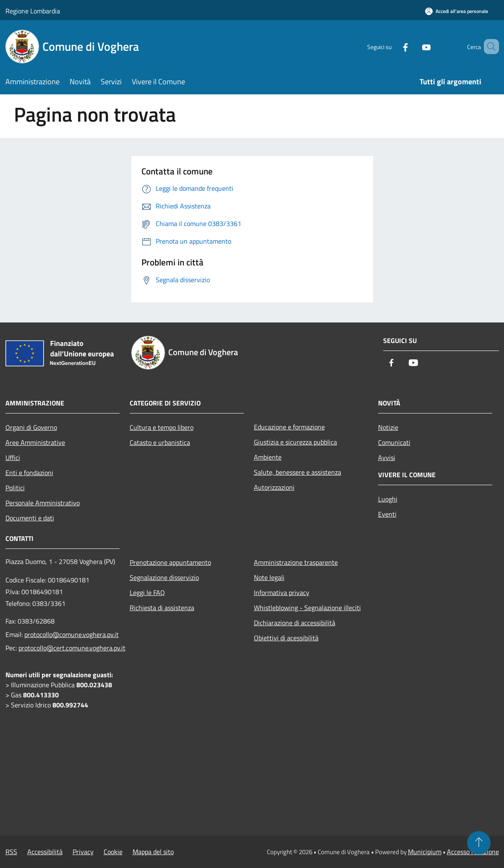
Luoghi (388, 499)
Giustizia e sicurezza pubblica (295, 442)
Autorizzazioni (274, 487)
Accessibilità (45, 852)
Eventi (387, 514)
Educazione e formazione (289, 427)
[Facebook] (393, 46)
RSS (11, 852)
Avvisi (387, 457)
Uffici (13, 457)
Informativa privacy (282, 593)
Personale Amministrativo (43, 503)
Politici (15, 488)
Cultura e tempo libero (162, 427)
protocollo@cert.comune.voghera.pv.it (72, 648)
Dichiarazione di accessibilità (295, 623)
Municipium (425, 852)
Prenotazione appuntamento (170, 562)
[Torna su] (479, 843)
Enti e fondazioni (29, 473)
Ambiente (268, 457)
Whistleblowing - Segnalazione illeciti (307, 608)
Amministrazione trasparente (296, 562)
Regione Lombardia (33, 11)
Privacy (83, 852)
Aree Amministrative (35, 442)
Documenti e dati (30, 518)
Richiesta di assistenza (162, 608)
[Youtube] (414, 46)
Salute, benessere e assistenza (298, 472)
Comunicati (394, 442)
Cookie (113, 852)
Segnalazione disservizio (164, 577)
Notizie (388, 427)
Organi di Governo (31, 427)
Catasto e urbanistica (160, 442)
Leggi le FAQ (147, 593)
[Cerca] (489, 47)
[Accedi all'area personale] (457, 11)
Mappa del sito (153, 852)
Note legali (269, 577)
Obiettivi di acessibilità (286, 638)
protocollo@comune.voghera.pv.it (72, 634)
